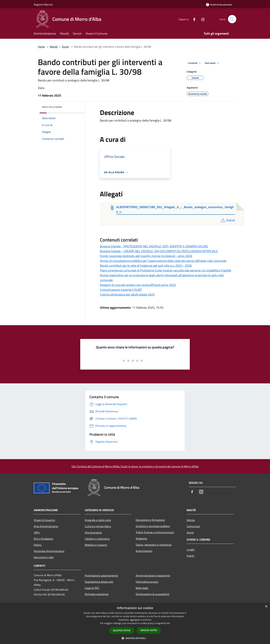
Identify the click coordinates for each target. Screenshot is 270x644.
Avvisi (65, 47)
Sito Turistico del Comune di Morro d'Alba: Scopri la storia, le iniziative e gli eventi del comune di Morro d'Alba (135, 466)
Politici (38, 545)
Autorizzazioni (144, 551)
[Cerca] (232, 19)
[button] (135, 638)
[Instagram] (201, 19)
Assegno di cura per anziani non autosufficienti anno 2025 (138, 285)
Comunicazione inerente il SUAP (121, 290)
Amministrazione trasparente (153, 575)
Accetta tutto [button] (122, 630)
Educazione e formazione (150, 520)
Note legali (142, 588)
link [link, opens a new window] (168, 623)
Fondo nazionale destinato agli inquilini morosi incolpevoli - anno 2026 (146, 256)
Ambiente (141, 538)
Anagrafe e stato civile (98, 520)
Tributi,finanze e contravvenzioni (155, 532)
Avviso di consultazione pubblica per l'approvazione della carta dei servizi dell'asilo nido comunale (163, 261)
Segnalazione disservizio (99, 582)
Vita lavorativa (93, 532)
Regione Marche (43, 4)
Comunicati (193, 526)
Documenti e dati (44, 557)
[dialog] (135, 623)
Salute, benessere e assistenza (154, 545)
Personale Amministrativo (49, 551)
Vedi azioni (212, 63)
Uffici (37, 532)
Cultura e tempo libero (98, 526)
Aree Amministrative (46, 526)
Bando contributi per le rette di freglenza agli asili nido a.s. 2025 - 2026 (146, 266)
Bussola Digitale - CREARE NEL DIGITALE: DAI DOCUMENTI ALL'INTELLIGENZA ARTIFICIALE (159, 251)
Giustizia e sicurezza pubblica (153, 526)
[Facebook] (193, 19)
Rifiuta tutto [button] (149, 630)
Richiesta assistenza (97, 594)
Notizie (191, 520)
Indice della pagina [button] (52, 107)
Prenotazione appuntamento (101, 575)
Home (41, 47)
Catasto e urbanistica (97, 539)
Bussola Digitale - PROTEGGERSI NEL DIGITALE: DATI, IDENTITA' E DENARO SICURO (154, 246)
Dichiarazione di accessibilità (152, 594)
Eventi (190, 556)
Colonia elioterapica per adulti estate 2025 (127, 294)
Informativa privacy (147, 582)
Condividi (195, 63)
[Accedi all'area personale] (219, 5)
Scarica (228, 220)
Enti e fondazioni (44, 539)
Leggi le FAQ (92, 588)
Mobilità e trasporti (96, 545)
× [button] (266, 607)
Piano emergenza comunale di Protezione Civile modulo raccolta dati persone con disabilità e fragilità (165, 270)
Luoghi (191, 549)
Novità (54, 47)
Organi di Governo (44, 520)
